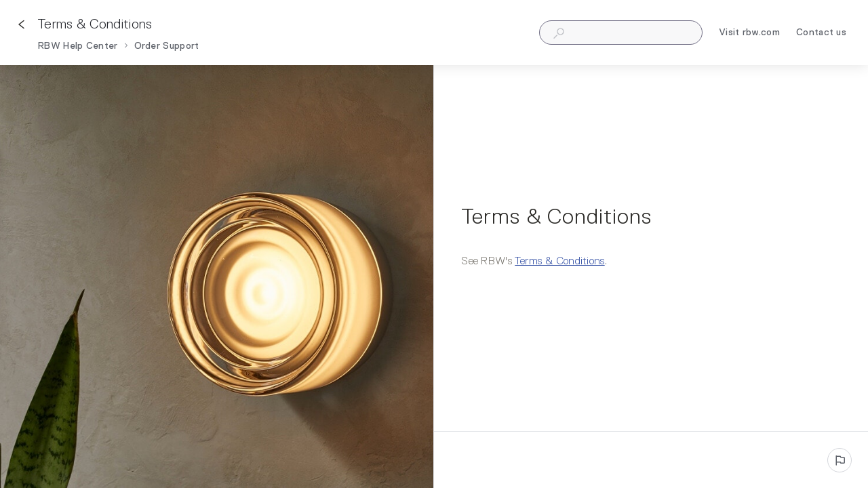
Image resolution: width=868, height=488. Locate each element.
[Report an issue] (840, 460)
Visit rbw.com (749, 34)
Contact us (821, 34)
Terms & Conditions (559, 262)
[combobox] (621, 33)
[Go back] (22, 24)
